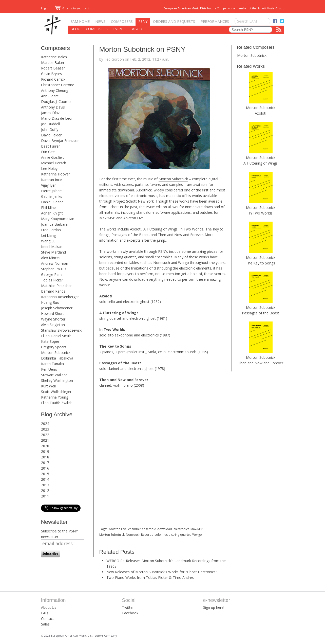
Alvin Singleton (53, 325)
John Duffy (50, 129)
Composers (122, 21)
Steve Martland (53, 252)
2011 (45, 496)
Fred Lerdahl (51, 230)
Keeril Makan (52, 247)
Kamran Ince (51, 180)
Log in (45, 8)
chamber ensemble (142, 529)
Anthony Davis (53, 107)
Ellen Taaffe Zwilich (57, 403)
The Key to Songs (261, 263)
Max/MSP (197, 529)
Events (120, 29)
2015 (45, 474)
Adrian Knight (52, 213)
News (100, 21)
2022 (45, 435)
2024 (45, 424)
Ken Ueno (49, 369)
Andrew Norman (55, 263)
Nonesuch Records (139, 535)
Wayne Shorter (53, 319)
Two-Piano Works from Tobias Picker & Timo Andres (150, 577)
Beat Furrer (50, 146)
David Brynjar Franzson (60, 141)
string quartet (181, 535)
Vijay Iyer (48, 185)
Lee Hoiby (49, 168)
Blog (75, 29)
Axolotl (261, 113)
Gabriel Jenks (52, 196)
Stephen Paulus (54, 269)
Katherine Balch (54, 57)
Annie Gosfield (53, 157)
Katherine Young (55, 397)
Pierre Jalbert (52, 191)
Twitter (128, 607)
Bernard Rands (53, 291)
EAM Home (80, 21)
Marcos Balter (53, 62)
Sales (45, 624)
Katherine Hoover (55, 174)
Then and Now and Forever (261, 363)
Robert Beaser (53, 68)
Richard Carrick (53, 79)
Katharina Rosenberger (60, 297)
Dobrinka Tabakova (57, 358)
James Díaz (50, 113)
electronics (181, 529)
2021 (45, 440)
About (138, 29)
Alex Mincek (51, 258)
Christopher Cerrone (58, 85)
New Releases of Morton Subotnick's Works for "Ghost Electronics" (162, 572)
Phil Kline (48, 208)
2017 (45, 463)
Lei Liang (48, 235)
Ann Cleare (50, 96)
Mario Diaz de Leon (57, 118)
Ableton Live (118, 529)
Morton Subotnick (56, 353)
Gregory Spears (54, 347)
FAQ (45, 613)
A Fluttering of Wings (261, 163)
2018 (45, 457)
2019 (45, 451)
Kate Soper (50, 341)
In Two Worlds (261, 213)
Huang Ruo (50, 302)
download (165, 529)
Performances (215, 21)
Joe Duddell (50, 124)
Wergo (197, 535)
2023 (45, 429)
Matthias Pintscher (56, 286)
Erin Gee (48, 152)
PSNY (143, 21)
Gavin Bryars (51, 74)
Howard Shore (53, 314)
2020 (45, 446)
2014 (45, 479)
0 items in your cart (72, 8)
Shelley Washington (57, 380)
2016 (45, 468)
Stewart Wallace (54, 375)
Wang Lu (48, 241)
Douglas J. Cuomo (56, 102)
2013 (45, 485)
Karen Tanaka (52, 364)
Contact (47, 619)
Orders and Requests (174, 21)
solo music (162, 535)
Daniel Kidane (52, 202)
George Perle (52, 274)
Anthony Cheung (55, 90)
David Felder (51, 135)
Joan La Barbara (54, 224)
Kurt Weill (49, 386)
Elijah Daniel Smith (56, 336)
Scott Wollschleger (56, 392)
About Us (49, 607)
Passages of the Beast (261, 313)
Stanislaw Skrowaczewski (62, 330)
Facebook (130, 613)
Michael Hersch (54, 163)
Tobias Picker (52, 280)
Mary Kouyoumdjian (58, 219)
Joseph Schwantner (57, 308)
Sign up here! (214, 607)
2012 (45, 490)
